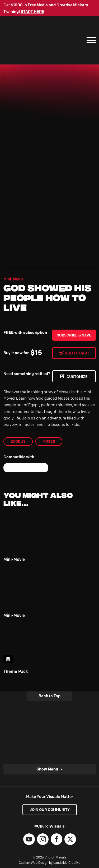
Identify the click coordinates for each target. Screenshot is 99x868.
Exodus (18, 441)
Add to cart (77, 353)
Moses (49, 441)
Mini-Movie (13, 279)
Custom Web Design (34, 863)
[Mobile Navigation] (90, 40)
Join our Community (50, 810)
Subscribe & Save (74, 335)
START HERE (32, 12)
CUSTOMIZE (77, 377)
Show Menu (47, 769)
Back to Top (49, 696)
